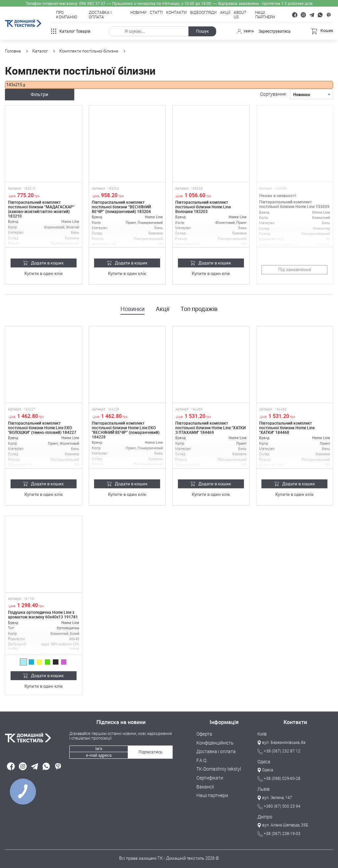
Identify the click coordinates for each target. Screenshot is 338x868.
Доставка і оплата (100, 15)
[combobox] (312, 94)
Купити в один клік (43, 273)
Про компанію (67, 15)
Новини (138, 13)
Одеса (264, 761)
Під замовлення (295, 269)
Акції (225, 13)
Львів (263, 788)
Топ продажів (199, 308)
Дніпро (264, 816)
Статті (156, 13)
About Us (240, 15)
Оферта (204, 733)
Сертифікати (208, 776)
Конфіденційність (213, 742)
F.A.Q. (202, 759)
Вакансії (204, 784)
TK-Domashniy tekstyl (217, 768)
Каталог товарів (71, 31)
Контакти (176, 13)
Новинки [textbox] (302, 94)
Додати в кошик (43, 262)
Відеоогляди (203, 13)
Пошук (201, 31)
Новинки (133, 308)
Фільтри (44, 94)
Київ (262, 733)
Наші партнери (265, 15)
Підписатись (150, 750)
